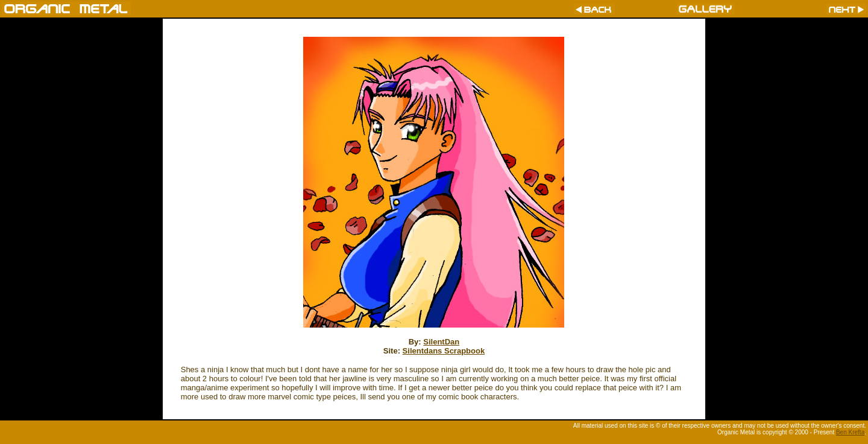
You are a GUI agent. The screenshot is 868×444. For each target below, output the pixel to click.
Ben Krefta (850, 432)
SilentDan (441, 342)
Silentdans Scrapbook (444, 351)
